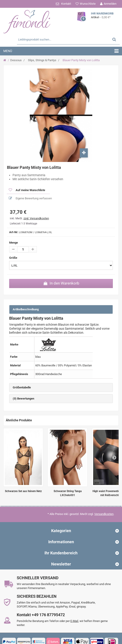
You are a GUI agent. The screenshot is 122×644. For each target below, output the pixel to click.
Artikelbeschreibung (26, 309)
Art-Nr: (14, 232)
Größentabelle (22, 387)
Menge (14, 243)
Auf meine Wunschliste (30, 190)
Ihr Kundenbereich (61, 553)
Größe (14, 258)
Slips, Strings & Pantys (42, 60)
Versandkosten (104, 514)
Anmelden (110, 4)
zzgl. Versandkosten (36, 218)
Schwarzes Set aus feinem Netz (23, 491)
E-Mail (74, 621)
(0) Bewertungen (23, 399)
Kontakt (66, 4)
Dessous (16, 60)
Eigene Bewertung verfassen (33, 198)
